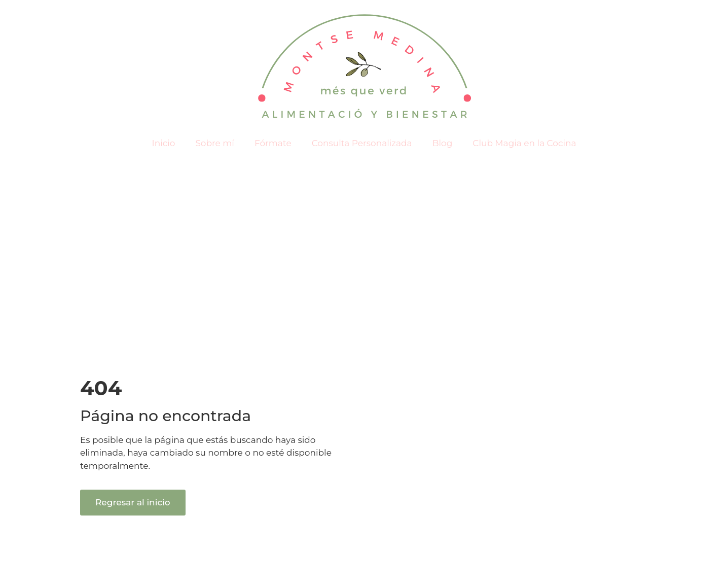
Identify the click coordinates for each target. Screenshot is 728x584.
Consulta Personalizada (362, 143)
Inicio (164, 143)
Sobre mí (215, 143)
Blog (443, 143)
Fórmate (273, 143)
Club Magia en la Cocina (524, 143)
